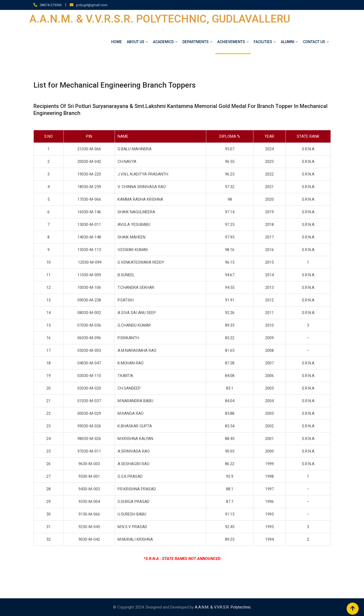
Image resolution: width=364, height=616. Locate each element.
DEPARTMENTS (196, 42)
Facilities (263, 42)
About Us (136, 42)
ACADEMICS (163, 42)
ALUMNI (288, 42)
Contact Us (314, 42)
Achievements (231, 42)
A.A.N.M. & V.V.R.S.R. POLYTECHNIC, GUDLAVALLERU (160, 19)
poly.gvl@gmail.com (92, 5)
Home (117, 42)
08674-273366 (51, 5)
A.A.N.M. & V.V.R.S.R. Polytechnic (223, 607)
